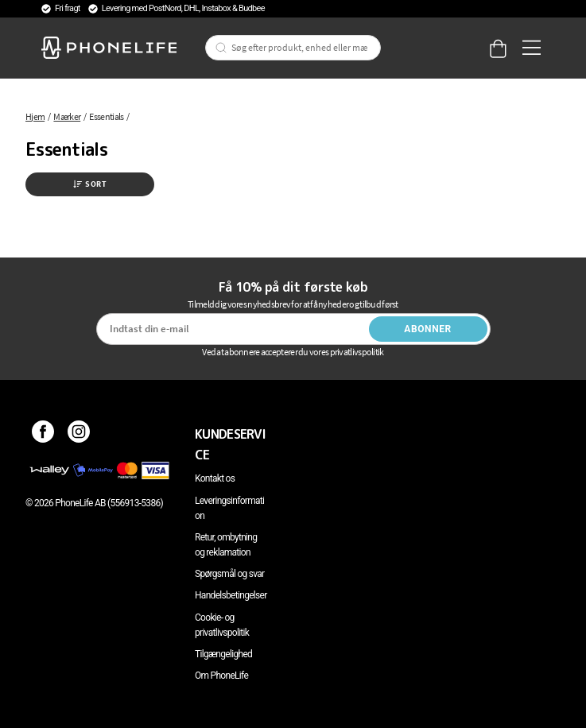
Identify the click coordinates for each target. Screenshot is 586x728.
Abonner (428, 329)
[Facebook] (43, 434)
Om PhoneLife (221, 676)
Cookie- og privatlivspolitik (222, 625)
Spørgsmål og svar (229, 574)
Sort (90, 184)
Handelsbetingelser (231, 595)
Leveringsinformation (229, 508)
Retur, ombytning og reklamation (226, 545)
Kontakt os (215, 478)
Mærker (67, 116)
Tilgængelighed (223, 654)
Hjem (35, 116)
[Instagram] (79, 434)
